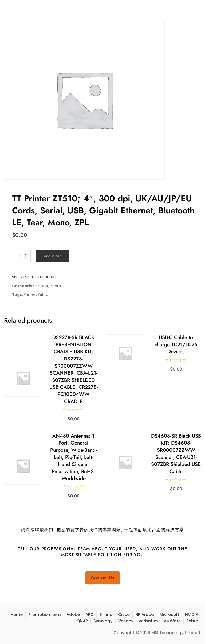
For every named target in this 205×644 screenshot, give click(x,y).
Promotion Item (45, 614)
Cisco (124, 614)
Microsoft (169, 614)
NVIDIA (192, 614)
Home (17, 614)
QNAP (82, 621)
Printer (42, 286)
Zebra (56, 286)
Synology (103, 621)
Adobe (73, 614)
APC (90, 614)
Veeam (126, 621)
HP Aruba (145, 614)
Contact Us (102, 578)
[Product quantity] (21, 256)
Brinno (106, 614)
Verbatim (148, 621)
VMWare (172, 621)
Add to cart (53, 256)
